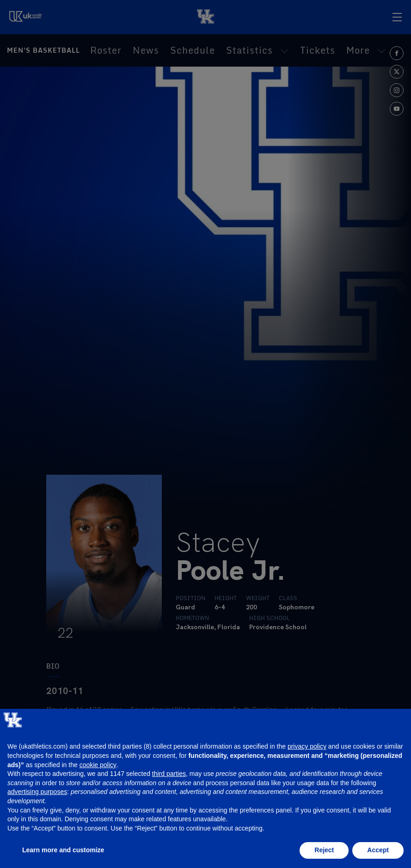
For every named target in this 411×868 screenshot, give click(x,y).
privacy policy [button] (307, 746)
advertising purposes (37, 792)
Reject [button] (324, 850)
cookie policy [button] (98, 765)
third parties (169, 774)
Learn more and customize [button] (63, 850)
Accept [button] (378, 850)
